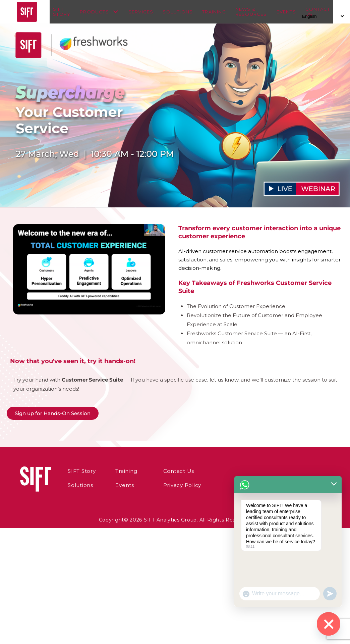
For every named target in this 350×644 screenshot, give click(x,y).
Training (217, 12)
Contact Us (165, 471)
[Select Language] (322, 16)
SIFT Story (65, 12)
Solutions (181, 12)
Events (289, 12)
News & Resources (255, 12)
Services (144, 12)
